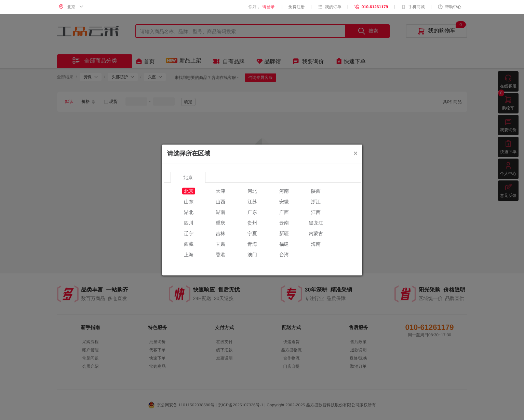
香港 (220, 255)
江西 (316, 212)
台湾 (284, 255)
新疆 (284, 233)
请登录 (268, 7)
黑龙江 (316, 223)
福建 (284, 244)
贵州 (252, 223)
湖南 (220, 212)
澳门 (252, 255)
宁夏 (252, 233)
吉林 (220, 233)
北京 (189, 191)
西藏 (189, 244)
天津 (220, 191)
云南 (284, 223)
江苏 (252, 202)
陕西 (316, 191)
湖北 (189, 212)
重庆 (220, 223)
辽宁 (189, 233)
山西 (220, 202)
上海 (189, 255)
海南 (316, 244)
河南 (284, 191)
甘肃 (220, 244)
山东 (189, 202)
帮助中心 (449, 7)
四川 (189, 223)
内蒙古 (316, 233)
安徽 (284, 202)
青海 (252, 244)
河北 (252, 191)
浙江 (316, 202)
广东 (252, 212)
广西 (284, 212)
